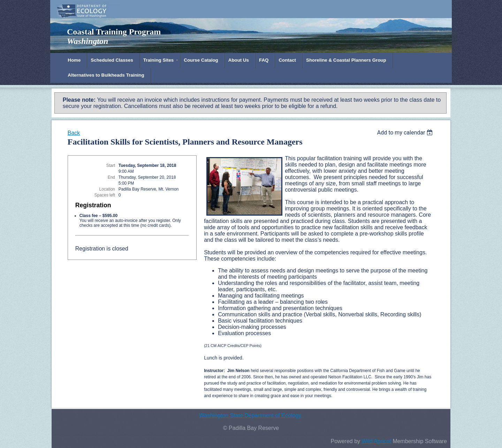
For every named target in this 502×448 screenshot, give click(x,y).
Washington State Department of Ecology (250, 415)
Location (107, 189)
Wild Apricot (376, 441)
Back (74, 133)
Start (111, 165)
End (111, 177)
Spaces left (105, 195)
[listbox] (406, 133)
